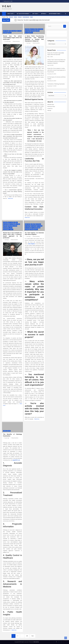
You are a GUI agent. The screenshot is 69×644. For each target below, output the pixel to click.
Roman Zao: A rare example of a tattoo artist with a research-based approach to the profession (12, 235)
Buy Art (27, 33)
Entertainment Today (8, 228)
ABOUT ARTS (10, 14)
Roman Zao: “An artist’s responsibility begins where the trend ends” (12, 38)
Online (9, 431)
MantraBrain (36, 642)
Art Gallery (14, 31)
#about (15, 17)
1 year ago (28, 43)
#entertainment (26, 17)
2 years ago (6, 438)
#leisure (20, 17)
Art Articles (40, 29)
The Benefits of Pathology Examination (56, 84)
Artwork (27, 29)
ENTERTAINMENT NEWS (54, 14)
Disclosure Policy (51, 107)
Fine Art (10, 33)
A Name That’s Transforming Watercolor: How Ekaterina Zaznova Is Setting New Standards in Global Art (34, 39)
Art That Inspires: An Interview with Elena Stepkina (34, 234)
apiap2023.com (16, 460)
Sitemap (49, 111)
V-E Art (6, 6)
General (5, 431)
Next (33, 636)
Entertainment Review (12, 226)
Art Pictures (12, 224)
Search (65, 26)
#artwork (11, 17)
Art (10, 31)
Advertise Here (51, 105)
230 (27, 636)
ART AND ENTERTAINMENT (23, 14)
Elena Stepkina (32, 244)
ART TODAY (35, 14)
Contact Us (50, 109)
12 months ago (7, 41)
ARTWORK (43, 14)
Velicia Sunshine (16, 41)
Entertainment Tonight (8, 229)
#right (31, 17)
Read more (11, 198)
